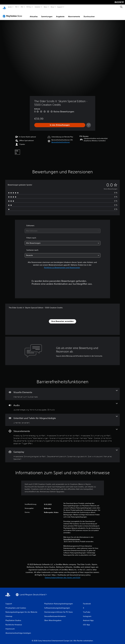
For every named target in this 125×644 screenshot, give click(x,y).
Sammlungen (47, 14)
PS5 (16, 7)
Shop (52, 7)
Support (60, 7)
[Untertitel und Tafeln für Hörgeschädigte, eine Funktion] (62, 417)
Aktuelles (34, 14)
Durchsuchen (89, 14)
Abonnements (74, 14)
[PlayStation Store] (13, 14)
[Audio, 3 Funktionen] (62, 405)
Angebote (60, 14)
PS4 (22, 7)
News (46, 7)
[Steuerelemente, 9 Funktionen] (62, 434)
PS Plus (29, 7)
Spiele (10, 7)
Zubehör (38, 7)
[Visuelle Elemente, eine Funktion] (62, 392)
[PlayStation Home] (4, 7)
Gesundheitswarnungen (72, 537)
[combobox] (63, 228)
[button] (61, 140)
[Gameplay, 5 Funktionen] (62, 453)
